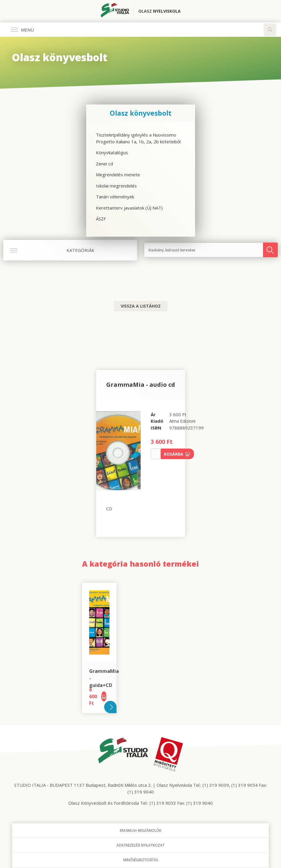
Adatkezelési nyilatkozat (140, 845)
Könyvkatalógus (112, 152)
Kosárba (177, 454)
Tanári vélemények (115, 197)
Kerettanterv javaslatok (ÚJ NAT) (129, 208)
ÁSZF (101, 219)
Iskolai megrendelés (116, 186)
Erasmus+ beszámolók (140, 830)
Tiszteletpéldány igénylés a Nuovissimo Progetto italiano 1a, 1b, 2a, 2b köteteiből (138, 138)
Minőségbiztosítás (141, 860)
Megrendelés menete (118, 175)
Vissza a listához (141, 306)
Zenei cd (104, 164)
